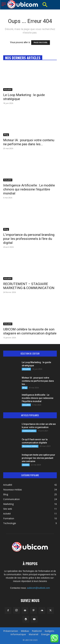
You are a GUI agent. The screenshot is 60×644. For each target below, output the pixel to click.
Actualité (8, 89)
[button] (45, 5)
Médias (25, 631)
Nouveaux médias (30, 446)
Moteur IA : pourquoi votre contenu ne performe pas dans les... (29, 142)
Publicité (37, 631)
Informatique (18, 634)
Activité (26, 465)
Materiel (34, 634)
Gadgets (49, 631)
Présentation (11, 631)
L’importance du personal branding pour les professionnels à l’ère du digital (29, 239)
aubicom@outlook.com (38, 588)
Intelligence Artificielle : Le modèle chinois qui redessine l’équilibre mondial (29, 189)
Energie (45, 634)
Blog (6, 135)
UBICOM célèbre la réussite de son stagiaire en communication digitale (30, 331)
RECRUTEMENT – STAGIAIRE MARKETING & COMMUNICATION (29, 286)
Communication (29, 431)
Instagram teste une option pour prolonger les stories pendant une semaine (38, 458)
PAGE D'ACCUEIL (41, 43)
